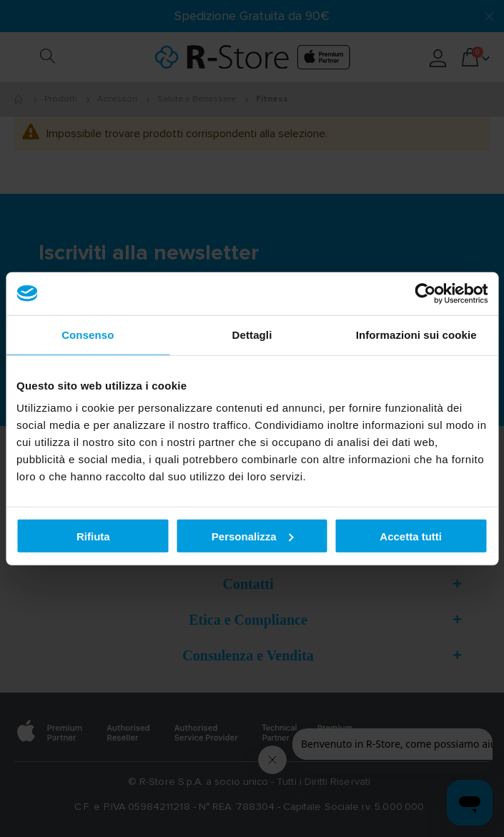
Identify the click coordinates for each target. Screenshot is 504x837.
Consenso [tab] (88, 334)
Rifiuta (93, 536)
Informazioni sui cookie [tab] (416, 334)
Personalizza (253, 536)
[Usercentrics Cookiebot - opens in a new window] (425, 293)
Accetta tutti (411, 536)
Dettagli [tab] (252, 334)
